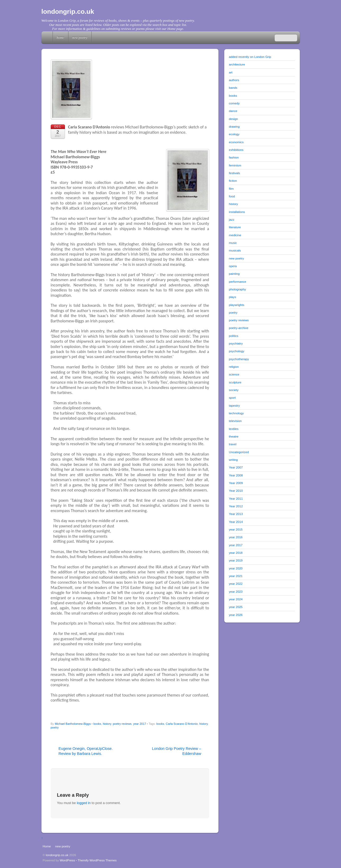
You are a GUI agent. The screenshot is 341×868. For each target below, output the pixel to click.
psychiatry (236, 343)
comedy (234, 103)
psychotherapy (239, 359)
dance (233, 111)
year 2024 (236, 599)
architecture (237, 64)
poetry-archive (239, 328)
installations (237, 212)
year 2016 (236, 537)
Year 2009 (236, 483)
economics (236, 142)
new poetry (80, 37)
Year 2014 (236, 522)
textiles (234, 429)
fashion (234, 157)
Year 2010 (236, 491)
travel (233, 444)
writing (233, 460)
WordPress (67, 860)
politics (234, 336)
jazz (232, 219)
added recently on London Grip (250, 57)
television (235, 421)
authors (234, 80)
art (231, 72)
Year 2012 (236, 506)
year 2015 (236, 529)
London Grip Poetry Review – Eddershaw (176, 751)
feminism (235, 165)
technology (236, 413)
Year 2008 (236, 475)
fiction (233, 181)
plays (233, 297)
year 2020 (236, 568)
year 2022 (236, 584)
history (107, 724)
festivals (235, 173)
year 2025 (236, 607)
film (231, 189)
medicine (235, 235)
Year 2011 (236, 498)
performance (238, 282)
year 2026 (236, 615)
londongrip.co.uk (57, 855)
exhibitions (236, 150)
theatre (234, 436)
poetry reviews (122, 724)
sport (232, 398)
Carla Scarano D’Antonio (182, 724)
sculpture (235, 382)
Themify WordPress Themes (97, 860)
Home (48, 38)
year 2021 (236, 576)
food (232, 196)
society (234, 390)
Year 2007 (236, 467)
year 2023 (236, 591)
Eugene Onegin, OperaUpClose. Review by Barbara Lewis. (86, 751)
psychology (237, 351)
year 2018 (236, 553)
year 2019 (236, 560)
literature (235, 227)
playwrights (237, 305)
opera (233, 266)
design (233, 119)
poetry (55, 727)
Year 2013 (236, 514)
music (233, 243)
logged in (84, 803)
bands (233, 88)
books (97, 724)
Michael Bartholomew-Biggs (73, 724)
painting (234, 274)
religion (234, 367)
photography (238, 289)
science (234, 374)
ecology (234, 134)
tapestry (234, 405)
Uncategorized (239, 452)
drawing (234, 126)
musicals (235, 250)
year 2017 (140, 724)
